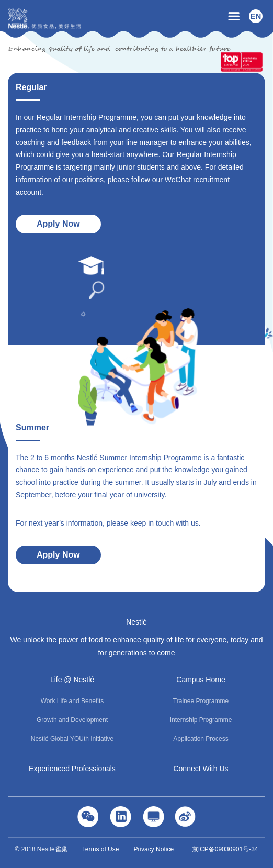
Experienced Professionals (72, 769)
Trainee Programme (201, 701)
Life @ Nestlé (72, 680)
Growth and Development (72, 720)
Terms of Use (101, 849)
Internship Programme (201, 720)
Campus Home (201, 680)
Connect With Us (201, 769)
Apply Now (58, 224)
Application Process (201, 739)
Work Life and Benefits (72, 701)
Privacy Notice (153, 849)
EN (256, 16)
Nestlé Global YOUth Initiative (72, 739)
